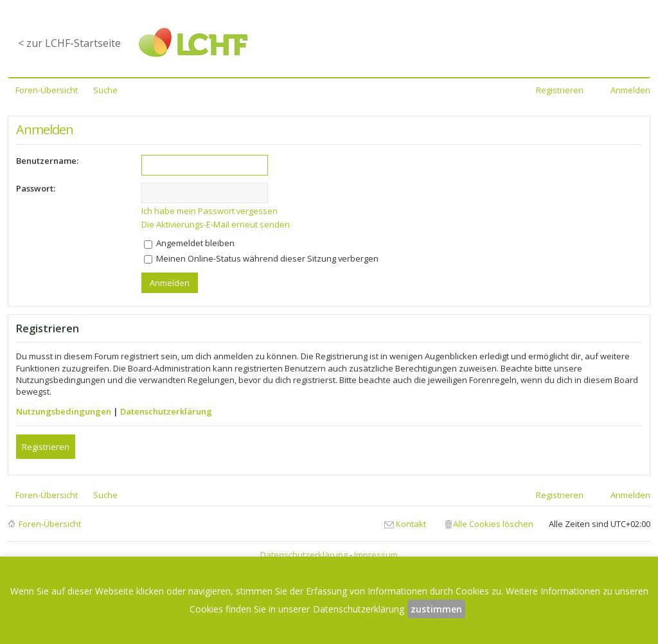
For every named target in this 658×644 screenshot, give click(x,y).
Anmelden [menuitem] (630, 90)
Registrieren (46, 447)
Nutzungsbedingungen (64, 411)
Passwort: (36, 188)
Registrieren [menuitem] (560, 90)
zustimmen (436, 609)
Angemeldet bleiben (189, 243)
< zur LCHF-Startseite (69, 43)
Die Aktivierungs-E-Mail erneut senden (216, 224)
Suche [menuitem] (105, 90)
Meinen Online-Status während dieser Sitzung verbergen (261, 258)
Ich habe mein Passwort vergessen (209, 211)
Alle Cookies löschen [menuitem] (493, 524)
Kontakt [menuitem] (411, 524)
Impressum (376, 555)
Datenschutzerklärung (166, 411)
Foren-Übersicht (50, 524)
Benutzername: (47, 161)
